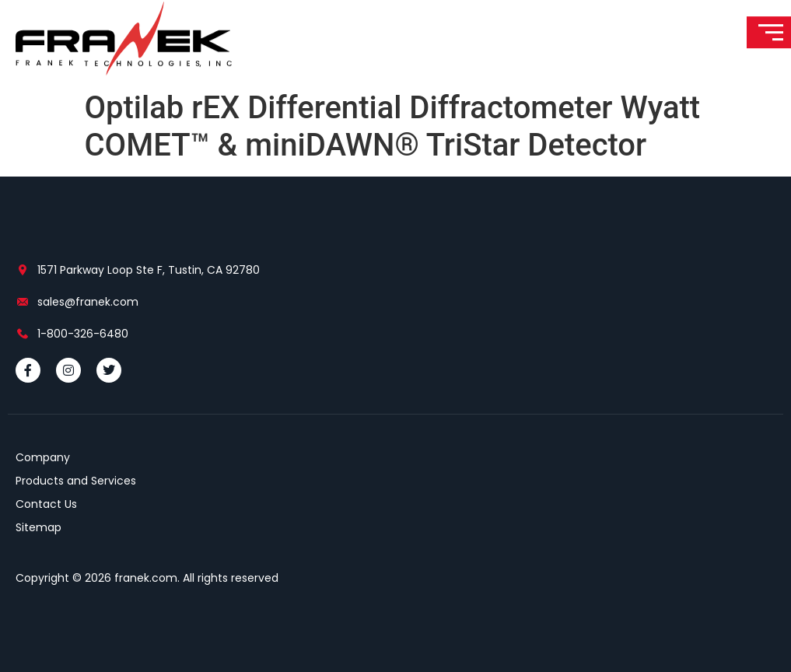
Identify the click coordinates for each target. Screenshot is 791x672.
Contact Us (46, 504)
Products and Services (76, 481)
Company (43, 457)
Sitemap (38, 527)
